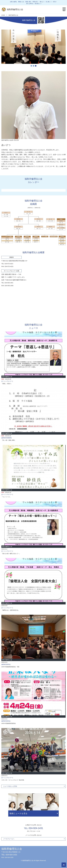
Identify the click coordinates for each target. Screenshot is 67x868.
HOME (3, 15)
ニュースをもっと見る (10, 786)
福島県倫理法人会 (12, 849)
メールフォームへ (9, 839)
